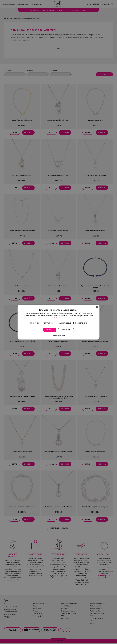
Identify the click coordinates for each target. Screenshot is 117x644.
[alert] (58, 322)
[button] (58, 336)
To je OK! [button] (50, 330)
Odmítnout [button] (66, 330)
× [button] (97, 307)
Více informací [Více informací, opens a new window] (61, 318)
